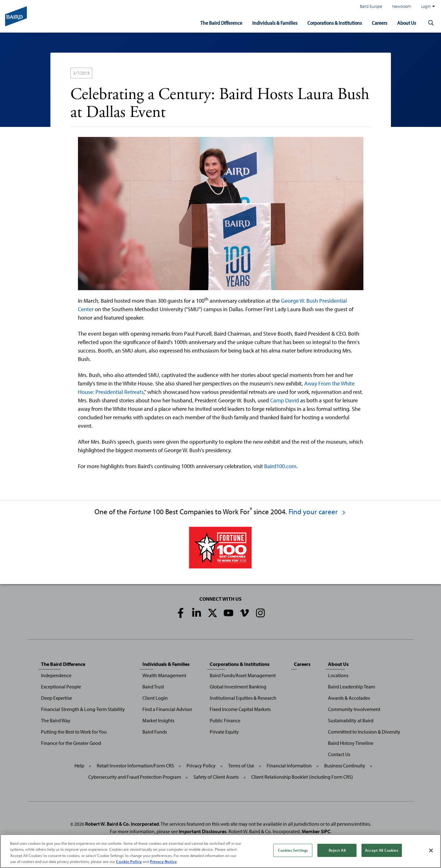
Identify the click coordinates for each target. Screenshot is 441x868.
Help (79, 766)
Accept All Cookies (382, 850)
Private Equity (224, 732)
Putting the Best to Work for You (74, 732)
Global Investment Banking (238, 687)
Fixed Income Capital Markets (240, 709)
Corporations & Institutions (331, 22)
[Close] (431, 850)
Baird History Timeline (351, 743)
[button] (431, 23)
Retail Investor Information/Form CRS (135, 766)
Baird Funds (155, 732)
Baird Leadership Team (351, 687)
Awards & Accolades (349, 698)
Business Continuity (345, 766)
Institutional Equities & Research (243, 698)
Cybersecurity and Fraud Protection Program (135, 777)
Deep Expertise (56, 698)
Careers (378, 22)
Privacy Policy (201, 766)
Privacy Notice (163, 861)
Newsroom (402, 6)
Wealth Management (164, 675)
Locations (338, 675)
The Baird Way (56, 720)
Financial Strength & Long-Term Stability (83, 709)
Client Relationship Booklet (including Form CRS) (302, 777)
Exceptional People (61, 687)
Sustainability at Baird (351, 720)
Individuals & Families (268, 22)
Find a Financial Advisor (167, 709)
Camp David (285, 400)
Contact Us (339, 754)
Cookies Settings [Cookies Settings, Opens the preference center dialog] (293, 850)
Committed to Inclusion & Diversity (364, 732)
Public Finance (225, 720)
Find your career (318, 512)
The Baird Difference (213, 22)
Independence (56, 675)
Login (428, 6)
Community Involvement (354, 709)
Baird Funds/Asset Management (243, 675)
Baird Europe (371, 6)
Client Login (155, 698)
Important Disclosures (203, 831)
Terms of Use (241, 766)
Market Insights (158, 720)
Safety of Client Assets (216, 777)
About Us (406, 22)
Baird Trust (153, 687)
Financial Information (289, 766)
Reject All (337, 850)
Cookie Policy (129, 861)
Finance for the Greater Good (71, 743)
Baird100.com (280, 466)
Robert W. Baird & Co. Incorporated (122, 824)
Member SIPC (316, 831)
